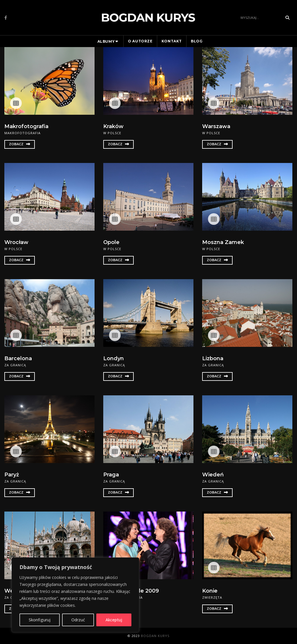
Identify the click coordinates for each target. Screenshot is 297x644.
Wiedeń (213, 475)
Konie (210, 591)
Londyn (114, 358)
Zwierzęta (212, 597)
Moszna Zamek (223, 242)
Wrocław (16, 242)
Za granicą (15, 365)
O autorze (140, 41)
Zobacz (20, 144)
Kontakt (172, 41)
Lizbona (213, 358)
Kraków (113, 126)
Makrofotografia (26, 126)
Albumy (106, 41)
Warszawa (216, 126)
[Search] (260, 18)
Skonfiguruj (40, 620)
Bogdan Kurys (155, 636)
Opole (111, 242)
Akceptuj (114, 620)
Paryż (12, 475)
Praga (111, 475)
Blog (197, 41)
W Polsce (112, 133)
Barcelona (18, 358)
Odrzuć (78, 620)
